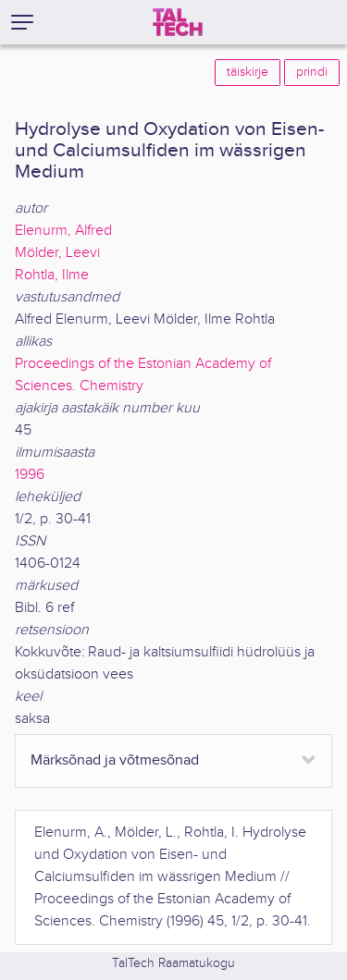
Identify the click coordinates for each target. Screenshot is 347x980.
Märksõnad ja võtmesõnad (115, 760)
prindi (312, 72)
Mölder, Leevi (57, 253)
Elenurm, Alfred (63, 231)
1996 (30, 475)
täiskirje (248, 72)
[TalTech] (178, 22)
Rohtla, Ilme (52, 275)
